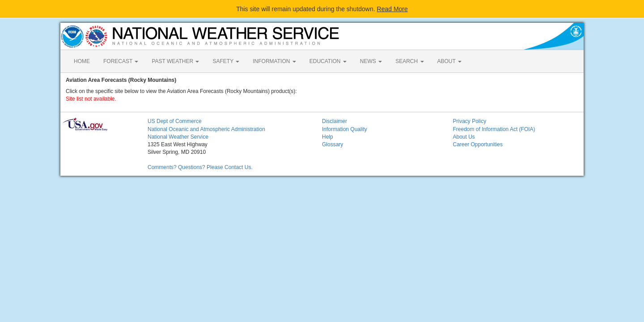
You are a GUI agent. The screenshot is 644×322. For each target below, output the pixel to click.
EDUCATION (328, 61)
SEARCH (409, 61)
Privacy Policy (470, 121)
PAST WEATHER (175, 61)
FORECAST (121, 61)
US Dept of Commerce (175, 121)
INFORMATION (274, 61)
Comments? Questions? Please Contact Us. (200, 167)
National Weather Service (178, 137)
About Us (464, 137)
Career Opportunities (478, 144)
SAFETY (226, 61)
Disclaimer (335, 121)
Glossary (333, 144)
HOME (82, 61)
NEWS (371, 61)
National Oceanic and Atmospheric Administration (206, 129)
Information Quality (345, 129)
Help (328, 137)
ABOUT (449, 61)
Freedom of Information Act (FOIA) (494, 129)
